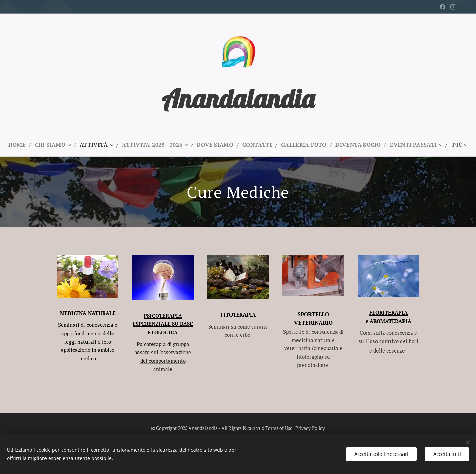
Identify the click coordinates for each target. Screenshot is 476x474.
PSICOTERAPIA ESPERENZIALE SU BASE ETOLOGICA (163, 324)
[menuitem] (45, 145)
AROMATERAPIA (391, 321)
